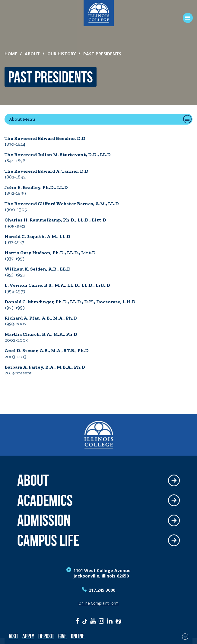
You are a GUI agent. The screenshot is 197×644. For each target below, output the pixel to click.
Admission (44, 520)
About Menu (22, 119)
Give (62, 636)
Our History (62, 54)
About (32, 54)
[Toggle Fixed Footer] (185, 636)
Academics (45, 501)
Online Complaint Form (98, 603)
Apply (28, 636)
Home (11, 54)
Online (78, 636)
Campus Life (48, 541)
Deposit (46, 636)
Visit (13, 636)
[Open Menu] (186, 18)
